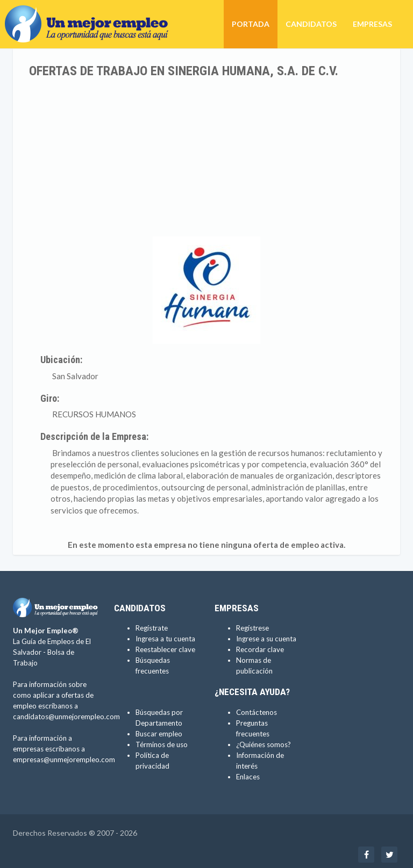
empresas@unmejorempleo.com (64, 759)
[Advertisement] (206, 158)
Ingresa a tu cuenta (165, 639)
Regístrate (152, 628)
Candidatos (311, 24)
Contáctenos (257, 712)
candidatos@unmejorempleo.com (66, 717)
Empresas (372, 24)
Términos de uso (162, 744)
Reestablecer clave (165, 649)
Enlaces (248, 777)
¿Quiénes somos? (264, 744)
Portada (251, 24)
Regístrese (252, 628)
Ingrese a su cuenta (266, 639)
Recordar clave (260, 649)
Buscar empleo (159, 734)
